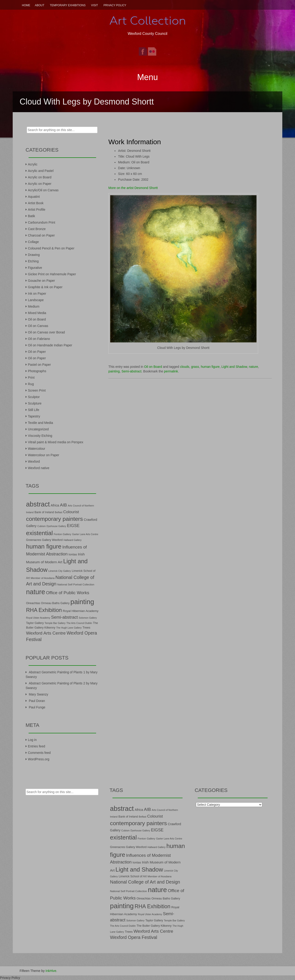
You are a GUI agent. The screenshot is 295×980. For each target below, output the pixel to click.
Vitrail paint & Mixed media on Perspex (56, 442)
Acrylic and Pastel (41, 171)
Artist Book (36, 203)
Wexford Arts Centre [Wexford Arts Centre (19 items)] (46, 633)
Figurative (35, 268)
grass (195, 367)
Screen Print (37, 390)
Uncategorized (38, 429)
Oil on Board (153, 367)
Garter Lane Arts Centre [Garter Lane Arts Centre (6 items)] (85, 534)
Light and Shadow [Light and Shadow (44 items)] (139, 869)
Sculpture (35, 403)
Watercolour (37, 449)
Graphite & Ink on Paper (45, 287)
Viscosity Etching (40, 436)
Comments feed (39, 753)
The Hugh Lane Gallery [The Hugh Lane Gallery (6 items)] (69, 628)
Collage (33, 242)
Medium (34, 306)
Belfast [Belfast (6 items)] (59, 512)
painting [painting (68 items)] (82, 602)
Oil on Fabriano (39, 339)
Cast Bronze (37, 229)
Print (31, 378)
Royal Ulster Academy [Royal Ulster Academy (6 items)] (38, 618)
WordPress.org (39, 759)
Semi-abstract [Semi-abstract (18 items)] (65, 617)
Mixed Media (37, 313)
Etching (33, 261)
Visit (94, 5)
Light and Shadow (234, 367)
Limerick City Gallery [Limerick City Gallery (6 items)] (60, 571)
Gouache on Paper (41, 281)
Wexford (34, 462)
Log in (32, 740)
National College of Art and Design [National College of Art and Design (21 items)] (145, 882)
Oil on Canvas (38, 326)
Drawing (34, 255)
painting (114, 371)
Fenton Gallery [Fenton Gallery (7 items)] (62, 534)
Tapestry (34, 416)
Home (26, 5)
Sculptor (34, 397)
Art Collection (147, 21)
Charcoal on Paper (41, 235)
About (40, 5)
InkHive (51, 971)
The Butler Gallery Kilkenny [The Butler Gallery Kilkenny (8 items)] (154, 926)
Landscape (36, 300)
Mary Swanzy (38, 694)
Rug (31, 384)
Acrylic (33, 164)
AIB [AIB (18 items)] (63, 505)
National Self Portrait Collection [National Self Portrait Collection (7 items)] (76, 584)
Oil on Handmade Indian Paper (50, 345)
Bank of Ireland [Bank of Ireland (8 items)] (44, 512)
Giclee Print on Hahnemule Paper (52, 274)
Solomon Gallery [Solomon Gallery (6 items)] (88, 618)
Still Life (34, 410)
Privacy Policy (115, 5)
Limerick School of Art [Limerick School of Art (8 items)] (133, 876)
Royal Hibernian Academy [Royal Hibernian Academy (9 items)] (81, 611)
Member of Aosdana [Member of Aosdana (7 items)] (43, 578)
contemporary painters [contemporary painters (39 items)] (55, 519)
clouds (185, 367)
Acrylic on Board (40, 177)
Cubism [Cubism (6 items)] (41, 526)
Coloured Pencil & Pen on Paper (51, 248)
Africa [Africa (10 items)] (55, 505)
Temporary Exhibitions (68, 5)
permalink (171, 371)
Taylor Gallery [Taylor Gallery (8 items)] (35, 623)
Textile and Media (40, 423)
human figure (210, 367)
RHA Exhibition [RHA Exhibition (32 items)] (44, 610)
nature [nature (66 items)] (36, 592)
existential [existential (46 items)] (39, 533)
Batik (31, 216)
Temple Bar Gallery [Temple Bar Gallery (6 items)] (55, 623)
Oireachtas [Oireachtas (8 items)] (33, 603)
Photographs (37, 371)
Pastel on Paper (39, 365)
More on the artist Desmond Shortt (133, 188)
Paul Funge (37, 707)
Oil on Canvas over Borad (46, 332)
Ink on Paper (37, 294)
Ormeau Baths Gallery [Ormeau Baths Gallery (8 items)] (55, 603)
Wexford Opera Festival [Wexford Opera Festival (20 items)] (134, 937)
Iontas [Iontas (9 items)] (73, 554)
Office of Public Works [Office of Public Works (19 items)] (68, 593)
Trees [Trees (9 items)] (86, 628)
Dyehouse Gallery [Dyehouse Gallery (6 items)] (56, 526)
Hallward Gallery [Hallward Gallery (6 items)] (73, 540)
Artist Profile (37, 210)
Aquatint (34, 197)
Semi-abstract (131, 371)
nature (254, 367)
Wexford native (39, 468)
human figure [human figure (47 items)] (44, 546)
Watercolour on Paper (44, 455)
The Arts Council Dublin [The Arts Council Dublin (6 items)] (79, 623)
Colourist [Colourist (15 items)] (71, 512)
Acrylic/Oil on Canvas (43, 190)
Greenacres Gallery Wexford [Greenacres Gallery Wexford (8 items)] (44, 540)
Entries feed (37, 746)
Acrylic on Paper (40, 184)
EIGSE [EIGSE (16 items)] (73, 526)
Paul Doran (37, 701)
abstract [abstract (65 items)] (38, 504)
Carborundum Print (41, 222)
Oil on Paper (37, 352)
